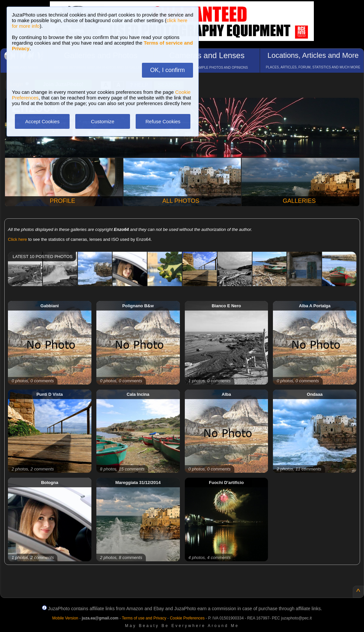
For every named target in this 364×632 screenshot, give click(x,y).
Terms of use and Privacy (144, 618)
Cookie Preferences (187, 618)
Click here (17, 239)
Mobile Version (65, 618)
